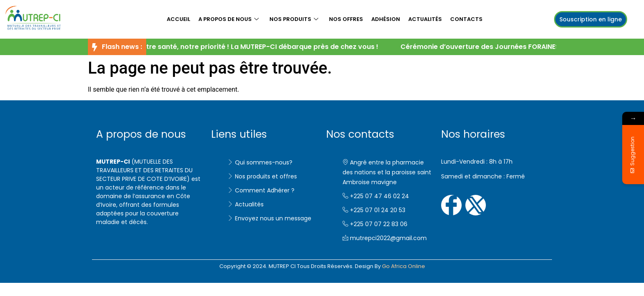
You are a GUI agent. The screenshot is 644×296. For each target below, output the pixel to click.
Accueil (178, 19)
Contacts (466, 19)
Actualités (425, 19)
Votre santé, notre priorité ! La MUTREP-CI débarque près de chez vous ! (260, 47)
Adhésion (386, 19)
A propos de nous (229, 19)
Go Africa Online (404, 266)
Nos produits (294, 19)
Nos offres (346, 19)
